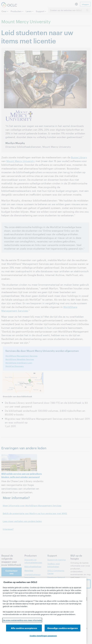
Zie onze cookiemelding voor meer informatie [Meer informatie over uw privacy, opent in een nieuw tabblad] (22, 620)
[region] (43, 611)
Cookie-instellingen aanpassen (43, 636)
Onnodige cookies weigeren (63, 628)
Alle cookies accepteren (24, 628)
